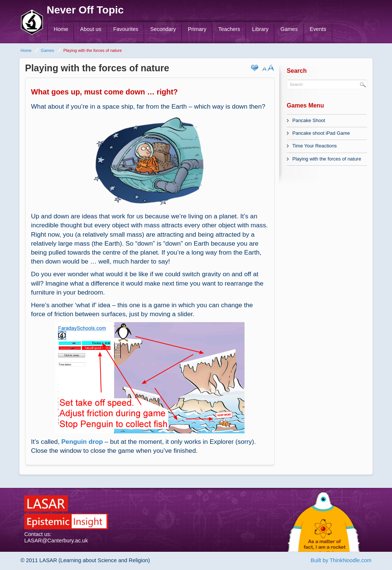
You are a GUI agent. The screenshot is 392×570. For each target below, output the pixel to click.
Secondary (163, 29)
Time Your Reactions (315, 146)
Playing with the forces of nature (327, 159)
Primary (197, 29)
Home (61, 29)
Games (289, 29)
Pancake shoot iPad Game (321, 133)
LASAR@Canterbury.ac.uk (56, 541)
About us (91, 29)
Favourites (126, 29)
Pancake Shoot (309, 120)
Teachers (229, 29)
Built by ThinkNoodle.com (341, 560)
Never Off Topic (85, 10)
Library (260, 29)
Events (318, 29)
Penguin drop (82, 442)
